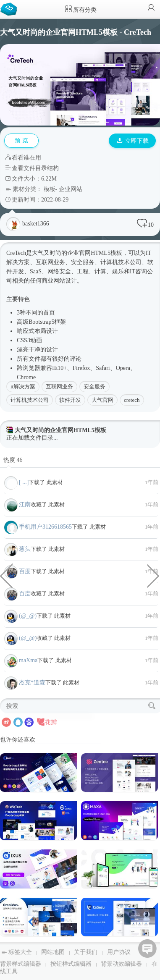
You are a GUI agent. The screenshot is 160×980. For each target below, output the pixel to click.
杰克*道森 (32, 683)
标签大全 (20, 952)
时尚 (55, 253)
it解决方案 (23, 386)
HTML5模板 (106, 253)
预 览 (21, 140)
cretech (132, 400)
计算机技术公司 (30, 400)
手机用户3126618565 (45, 527)
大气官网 (102, 400)
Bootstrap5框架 (47, 322)
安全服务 (94, 386)
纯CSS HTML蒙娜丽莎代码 (6, 575)
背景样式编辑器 (21, 964)
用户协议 (119, 952)
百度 (25, 571)
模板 (50, 189)
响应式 (26, 331)
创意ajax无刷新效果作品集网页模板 (154, 575)
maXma (28, 660)
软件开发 (70, 400)
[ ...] (24, 482)
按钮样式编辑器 (71, 964)
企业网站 (71, 189)
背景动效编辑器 (121, 964)
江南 (25, 504)
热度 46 (13, 460)
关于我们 (86, 952)
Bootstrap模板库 (10, 8)
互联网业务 (59, 386)
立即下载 (133, 141)
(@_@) (28, 616)
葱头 (25, 549)
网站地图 (53, 952)
